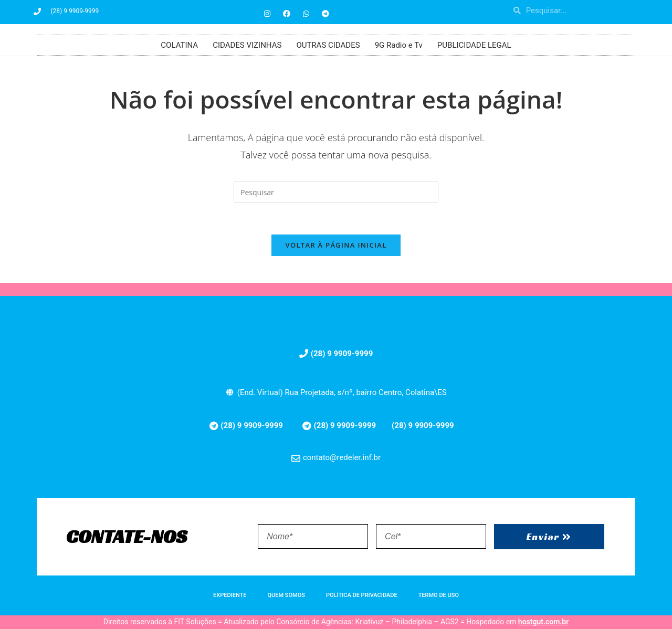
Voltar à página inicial (336, 245)
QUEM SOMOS (286, 595)
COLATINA (179, 45)
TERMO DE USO (439, 595)
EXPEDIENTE (230, 595)
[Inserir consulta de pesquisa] (336, 192)
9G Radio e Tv (399, 45)
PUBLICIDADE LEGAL (474, 45)
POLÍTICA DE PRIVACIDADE (362, 595)
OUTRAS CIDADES (328, 45)
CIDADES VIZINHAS (247, 45)
